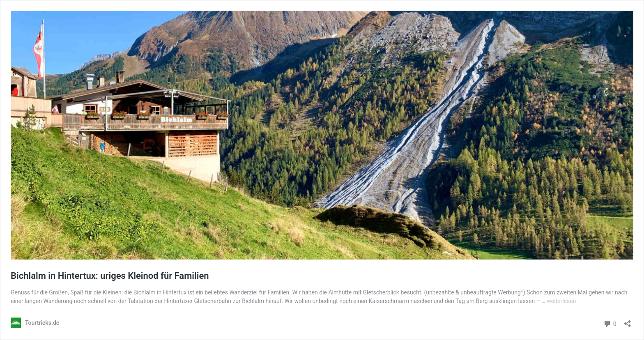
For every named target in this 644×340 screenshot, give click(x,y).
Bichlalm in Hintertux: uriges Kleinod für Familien (110, 276)
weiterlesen (561, 301)
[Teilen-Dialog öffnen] (628, 321)
